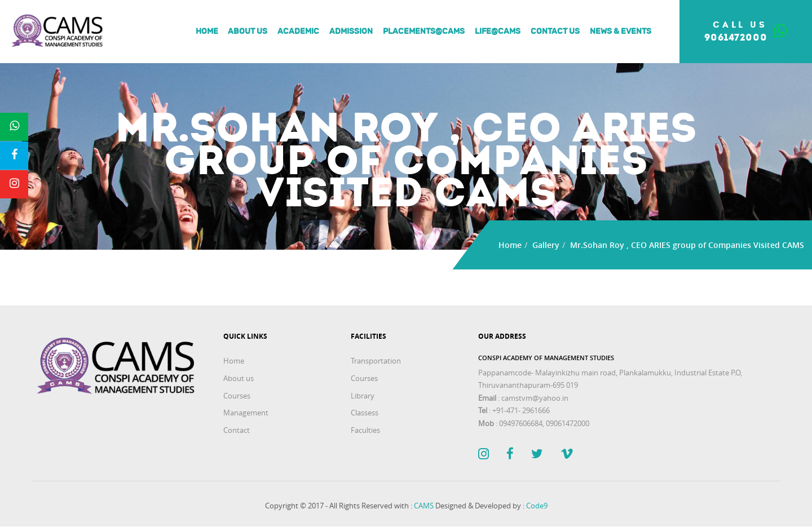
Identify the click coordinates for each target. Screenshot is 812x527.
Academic (296, 32)
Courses (237, 396)
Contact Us (552, 32)
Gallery (546, 245)
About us (245, 32)
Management (246, 413)
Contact (237, 430)
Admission (348, 32)
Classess (365, 413)
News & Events (618, 32)
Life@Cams (495, 32)
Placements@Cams (421, 32)
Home (204, 32)
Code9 (537, 506)
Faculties (365, 430)
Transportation (376, 361)
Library (363, 396)
